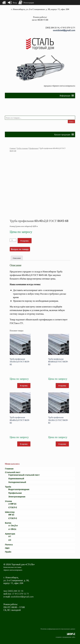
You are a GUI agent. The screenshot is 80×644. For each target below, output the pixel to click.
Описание (17, 258)
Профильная (34, 148)
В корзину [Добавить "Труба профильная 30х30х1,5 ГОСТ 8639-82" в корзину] (62, 444)
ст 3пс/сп (13, 525)
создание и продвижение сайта (65, 637)
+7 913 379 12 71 (20, 594)
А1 (10, 536)
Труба (8, 487)
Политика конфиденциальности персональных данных (58, 629)
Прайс (8, 552)
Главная (12, 148)
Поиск (71, 122)
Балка (8, 523)
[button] (65, 96)
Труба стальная (22, 148)
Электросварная (17, 496)
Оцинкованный (16, 478)
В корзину (25, 241)
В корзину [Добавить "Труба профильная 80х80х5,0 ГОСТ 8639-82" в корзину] (24, 444)
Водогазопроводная (19, 489)
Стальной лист (13, 472)
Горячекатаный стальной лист (24, 475)
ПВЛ (7, 548)
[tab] (17, 258)
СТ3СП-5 (13, 507)
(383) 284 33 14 (15, 591)
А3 (10, 540)
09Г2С (11, 514)
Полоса (9, 544)
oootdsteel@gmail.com (64, 30)
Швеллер (10, 512)
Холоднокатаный (17, 482)
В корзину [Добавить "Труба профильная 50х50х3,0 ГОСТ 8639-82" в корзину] (24, 386)
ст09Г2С (12, 504)
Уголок (8, 501)
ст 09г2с (12, 529)
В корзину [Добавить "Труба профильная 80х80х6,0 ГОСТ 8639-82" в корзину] (62, 386)
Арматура (10, 534)
